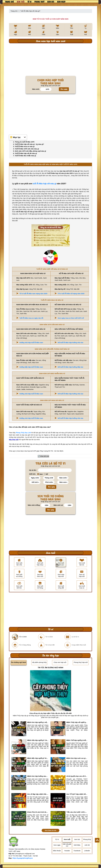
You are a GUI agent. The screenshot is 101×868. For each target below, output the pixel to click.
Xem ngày (61, 2)
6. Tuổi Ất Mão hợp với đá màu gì (25, 153)
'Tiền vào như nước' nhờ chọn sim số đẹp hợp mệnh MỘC (77, 812)
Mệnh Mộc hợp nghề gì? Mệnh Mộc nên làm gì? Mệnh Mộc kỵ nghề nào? (38, 758)
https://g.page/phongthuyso (23, 858)
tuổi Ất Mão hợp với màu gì (44, 184)
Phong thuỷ (39, 2)
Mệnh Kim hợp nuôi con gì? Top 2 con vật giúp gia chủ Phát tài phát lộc (77, 758)
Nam (41, 233)
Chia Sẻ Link (45, 456)
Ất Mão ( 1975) (48, 230)
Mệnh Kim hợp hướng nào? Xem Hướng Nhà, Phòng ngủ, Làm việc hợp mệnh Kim (38, 776)
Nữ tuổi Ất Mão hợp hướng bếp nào (70, 367)
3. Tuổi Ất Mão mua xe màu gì (24, 146)
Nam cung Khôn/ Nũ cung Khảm (51, 238)
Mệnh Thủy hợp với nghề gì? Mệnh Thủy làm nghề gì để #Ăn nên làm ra (77, 722)
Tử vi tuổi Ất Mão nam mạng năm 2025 (33, 294)
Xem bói (51, 2)
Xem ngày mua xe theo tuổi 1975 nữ (71, 318)
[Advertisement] (50, 60)
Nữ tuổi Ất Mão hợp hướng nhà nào (70, 342)
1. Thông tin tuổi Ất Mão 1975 (24, 142)
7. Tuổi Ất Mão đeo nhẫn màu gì (25, 156)
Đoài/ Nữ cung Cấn (51, 241)
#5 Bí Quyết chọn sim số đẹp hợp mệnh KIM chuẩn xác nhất (77, 776)
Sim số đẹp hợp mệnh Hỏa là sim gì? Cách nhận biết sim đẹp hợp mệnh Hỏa (38, 794)
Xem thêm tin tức (50, 830)
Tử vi (29, 2)
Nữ (46, 474)
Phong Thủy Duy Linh (23, 433)
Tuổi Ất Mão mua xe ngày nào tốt (31, 318)
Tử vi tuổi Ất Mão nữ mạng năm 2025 (71, 294)
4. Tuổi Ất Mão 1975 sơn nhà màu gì (26, 149)
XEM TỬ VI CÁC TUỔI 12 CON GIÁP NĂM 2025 (50, 19)
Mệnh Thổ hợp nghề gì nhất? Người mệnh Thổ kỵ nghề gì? (77, 740)
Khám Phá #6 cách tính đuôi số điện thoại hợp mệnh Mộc (38, 812)
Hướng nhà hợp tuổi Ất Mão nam (31, 342)
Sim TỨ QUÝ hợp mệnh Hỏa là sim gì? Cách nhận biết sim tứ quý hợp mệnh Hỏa (77, 794)
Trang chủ (9, 2)
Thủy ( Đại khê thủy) (51, 235)
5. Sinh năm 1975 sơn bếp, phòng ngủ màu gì (30, 151)
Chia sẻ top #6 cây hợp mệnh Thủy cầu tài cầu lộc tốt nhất (50, 713)
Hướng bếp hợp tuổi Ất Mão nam (31, 367)
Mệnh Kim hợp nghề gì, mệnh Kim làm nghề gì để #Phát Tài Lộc (38, 722)
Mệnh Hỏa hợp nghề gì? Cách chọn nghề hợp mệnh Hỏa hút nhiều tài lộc (38, 740)
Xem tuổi (21, 2)
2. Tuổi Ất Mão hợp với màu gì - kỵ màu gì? (28, 144)
